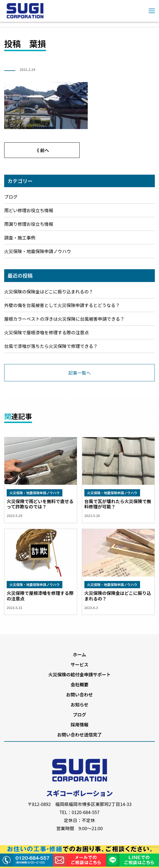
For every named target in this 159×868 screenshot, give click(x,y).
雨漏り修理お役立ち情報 (29, 224)
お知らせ (80, 704)
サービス (79, 664)
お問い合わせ (79, 694)
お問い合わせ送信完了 (79, 735)
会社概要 (79, 684)
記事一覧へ (79, 373)
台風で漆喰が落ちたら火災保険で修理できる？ (51, 346)
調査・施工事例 (20, 238)
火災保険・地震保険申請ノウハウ (38, 251)
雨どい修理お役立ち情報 (29, 210)
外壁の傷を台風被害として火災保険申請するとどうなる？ (62, 305)
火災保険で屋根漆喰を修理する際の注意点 (47, 332)
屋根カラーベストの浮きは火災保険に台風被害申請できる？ (64, 319)
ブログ (11, 197)
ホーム (80, 654)
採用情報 (79, 724)
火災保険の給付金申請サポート (79, 674)
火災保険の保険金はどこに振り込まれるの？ (49, 291)
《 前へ (42, 150)
